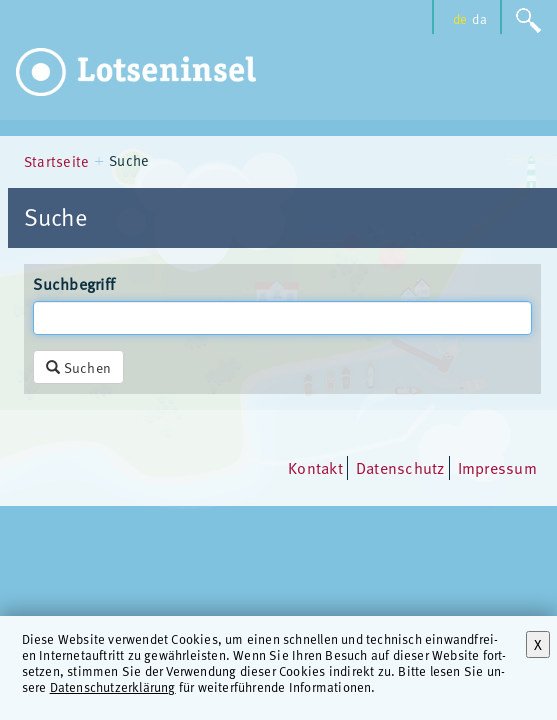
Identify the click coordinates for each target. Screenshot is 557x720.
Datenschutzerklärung (113, 686)
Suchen (78, 367)
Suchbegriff (74, 284)
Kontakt (315, 468)
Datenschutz (400, 468)
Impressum (497, 468)
